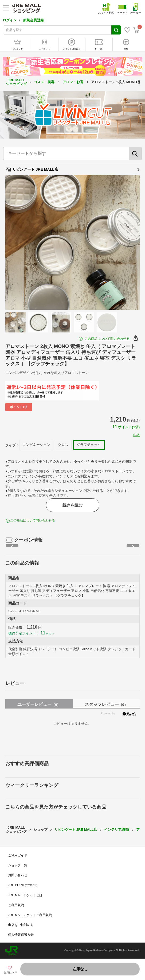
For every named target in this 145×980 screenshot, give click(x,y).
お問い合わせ (18, 875)
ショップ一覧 (18, 865)
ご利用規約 (16, 905)
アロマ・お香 (73, 82)
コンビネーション (36, 445)
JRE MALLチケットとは (25, 895)
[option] (72, 242)
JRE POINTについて (23, 885)
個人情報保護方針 (21, 935)
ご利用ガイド (18, 855)
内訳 (136, 435)
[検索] (135, 154)
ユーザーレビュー (39, 704)
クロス (63, 445)
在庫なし (80, 969)
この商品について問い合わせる (107, 339)
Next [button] (126, 243)
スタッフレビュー (106, 704)
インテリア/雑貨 (117, 830)
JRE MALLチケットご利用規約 (30, 915)
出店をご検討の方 (21, 925)
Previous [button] (19, 243)
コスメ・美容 (45, 82)
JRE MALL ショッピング (16, 82)
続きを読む (72, 505)
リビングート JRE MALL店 (72, 170)
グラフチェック (89, 445)
